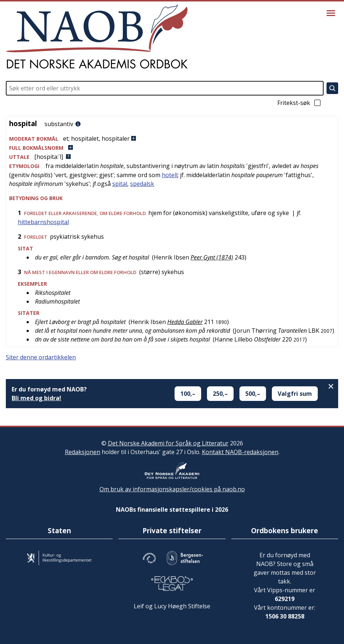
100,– (188, 394)
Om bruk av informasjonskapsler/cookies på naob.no (172, 489)
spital (120, 184)
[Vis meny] (331, 13)
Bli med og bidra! (36, 398)
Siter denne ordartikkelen (41, 357)
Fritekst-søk (300, 103)
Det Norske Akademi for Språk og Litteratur (168, 443)
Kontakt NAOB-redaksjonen (240, 452)
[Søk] (332, 88)
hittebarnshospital (43, 222)
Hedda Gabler (185, 322)
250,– (220, 394)
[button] (172, 139)
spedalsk (142, 184)
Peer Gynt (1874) (212, 257)
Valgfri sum (295, 394)
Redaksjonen (83, 452)
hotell (170, 175)
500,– (253, 394)
